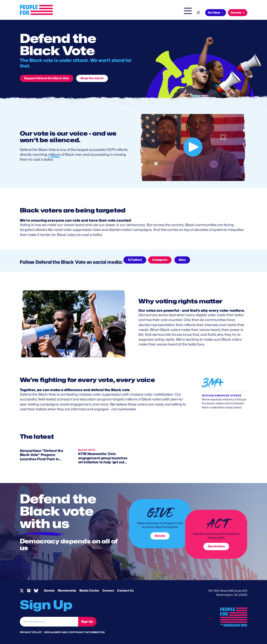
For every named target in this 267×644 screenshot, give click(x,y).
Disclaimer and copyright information (74, 632)
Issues (123, 13)
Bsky (182, 260)
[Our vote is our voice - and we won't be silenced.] (193, 148)
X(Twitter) (135, 260)
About (107, 13)
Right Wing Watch (147, 13)
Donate (236, 13)
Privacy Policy (31, 632)
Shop (185, 13)
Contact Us (125, 591)
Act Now (214, 13)
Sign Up (87, 622)
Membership (67, 591)
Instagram (160, 260)
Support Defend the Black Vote (47, 78)
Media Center (89, 591)
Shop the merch (92, 78)
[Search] (198, 12)
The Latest (170, 13)
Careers (108, 591)
